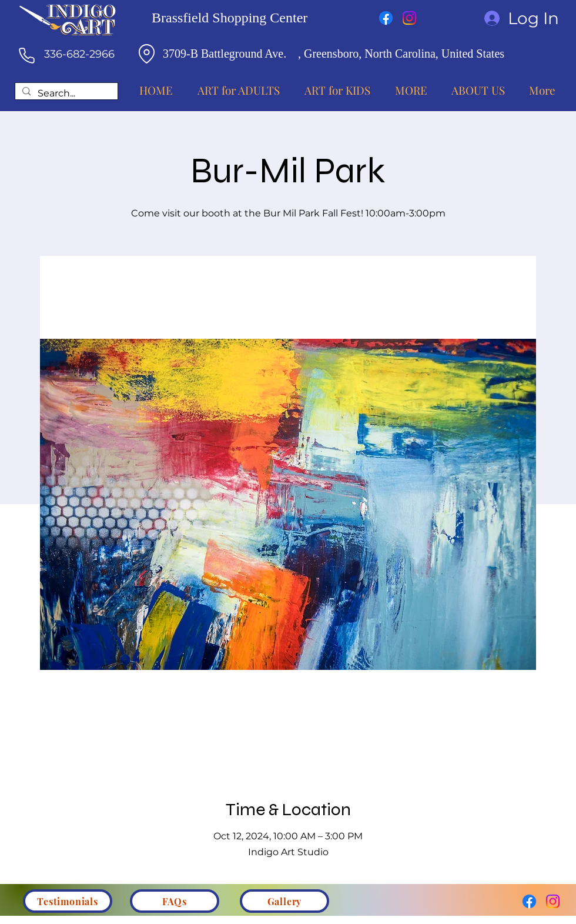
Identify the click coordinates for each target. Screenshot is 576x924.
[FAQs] (175, 901)
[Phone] (26, 55)
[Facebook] (386, 18)
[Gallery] (284, 901)
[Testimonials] (68, 901)
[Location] (146, 54)
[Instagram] (409, 18)
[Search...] (65, 94)
